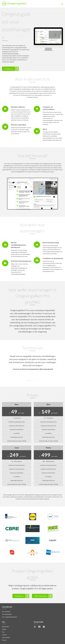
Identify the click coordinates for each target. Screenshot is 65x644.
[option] (32, 362)
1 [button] (29, 381)
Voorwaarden (6, 637)
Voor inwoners (6, 611)
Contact (4, 635)
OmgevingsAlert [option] (21, 4)
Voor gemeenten (7, 614)
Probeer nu (12, 69)
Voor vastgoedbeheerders (10, 617)
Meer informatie (44, 596)
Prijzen (4, 629)
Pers (3, 632)
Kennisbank (5, 627)
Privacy (4, 640)
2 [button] (31, 381)
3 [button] (34, 381)
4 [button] (36, 381)
